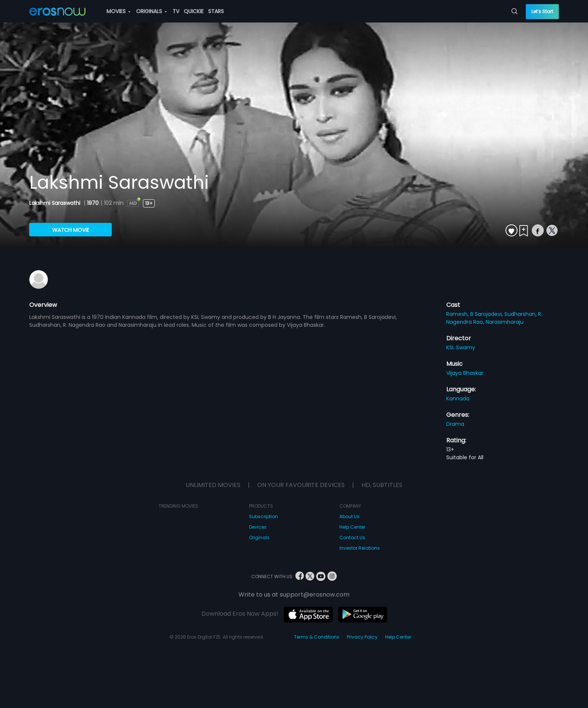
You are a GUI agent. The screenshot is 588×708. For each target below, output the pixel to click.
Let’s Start (542, 11)
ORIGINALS (151, 11)
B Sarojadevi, (487, 314)
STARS (216, 11)
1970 (93, 203)
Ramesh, (458, 314)
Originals (259, 537)
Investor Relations (360, 548)
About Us (349, 516)
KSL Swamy (461, 347)
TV (176, 11)
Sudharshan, (521, 314)
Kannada (458, 398)
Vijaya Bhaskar (465, 373)
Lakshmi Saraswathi (55, 203)
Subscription (263, 516)
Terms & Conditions (317, 637)
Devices (258, 527)
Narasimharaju (505, 322)
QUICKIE (194, 11)
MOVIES (118, 11)
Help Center (352, 527)
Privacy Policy (362, 637)
